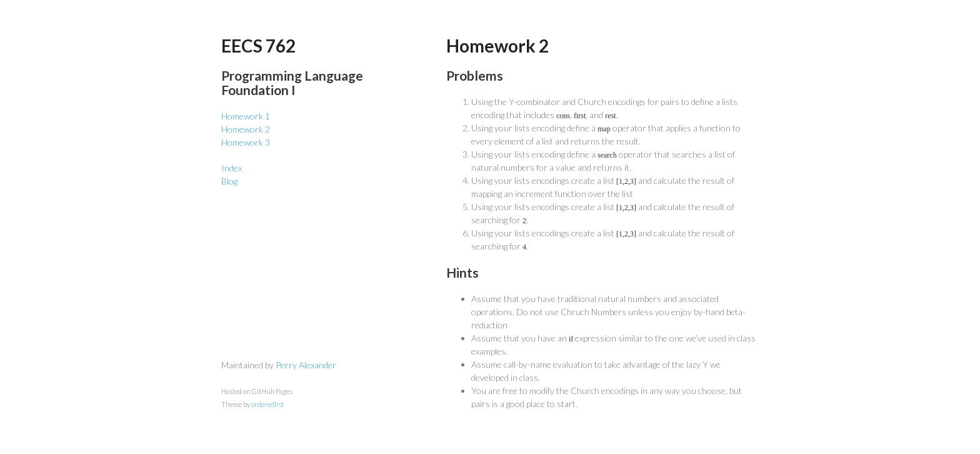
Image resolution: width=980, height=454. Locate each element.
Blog (229, 181)
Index (232, 168)
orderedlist (267, 404)
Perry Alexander (306, 365)
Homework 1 (246, 116)
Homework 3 (246, 142)
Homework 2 (246, 129)
